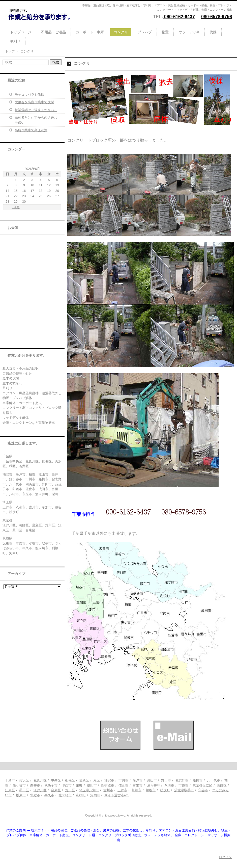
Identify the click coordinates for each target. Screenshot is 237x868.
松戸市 (138, 780)
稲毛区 (70, 780)
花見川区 (40, 780)
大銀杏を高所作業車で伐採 (34, 102)
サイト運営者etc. (117, 795)
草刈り (15, 41)
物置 (165, 32)
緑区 (97, 780)
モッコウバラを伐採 (29, 95)
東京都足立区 (202, 785)
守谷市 (203, 790)
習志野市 (182, 780)
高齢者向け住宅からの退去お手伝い (36, 120)
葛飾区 (222, 785)
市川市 (123, 780)
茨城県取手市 (184, 790)
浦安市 (109, 780)
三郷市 (122, 790)
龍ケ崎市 (65, 795)
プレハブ (145, 32)
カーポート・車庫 (90, 32)
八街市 (169, 785)
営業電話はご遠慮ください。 (36, 110)
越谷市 (151, 790)
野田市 (166, 780)
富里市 (138, 785)
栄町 (79, 785)
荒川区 (70, 790)
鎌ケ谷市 (19, 785)
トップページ (21, 32)
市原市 (183, 785)
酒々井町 (154, 785)
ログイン (225, 857)
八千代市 (214, 780)
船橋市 (198, 780)
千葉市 (10, 780)
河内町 (95, 795)
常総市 (35, 795)
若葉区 (84, 780)
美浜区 (24, 780)
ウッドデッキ (189, 32)
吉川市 (108, 790)
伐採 (213, 32)
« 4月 (16, 207)
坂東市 (21, 795)
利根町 (81, 795)
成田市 (92, 785)
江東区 (10, 790)
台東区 (56, 790)
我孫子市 (51, 785)
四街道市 (108, 785)
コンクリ (121, 32)
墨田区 (24, 790)
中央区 (56, 780)
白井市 (35, 785)
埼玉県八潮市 (89, 790)
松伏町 (165, 790)
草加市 (137, 790)
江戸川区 (40, 790)
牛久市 (49, 795)
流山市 (152, 780)
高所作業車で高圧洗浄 (31, 130)
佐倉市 (123, 785)
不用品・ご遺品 (53, 32)
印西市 (67, 785)
